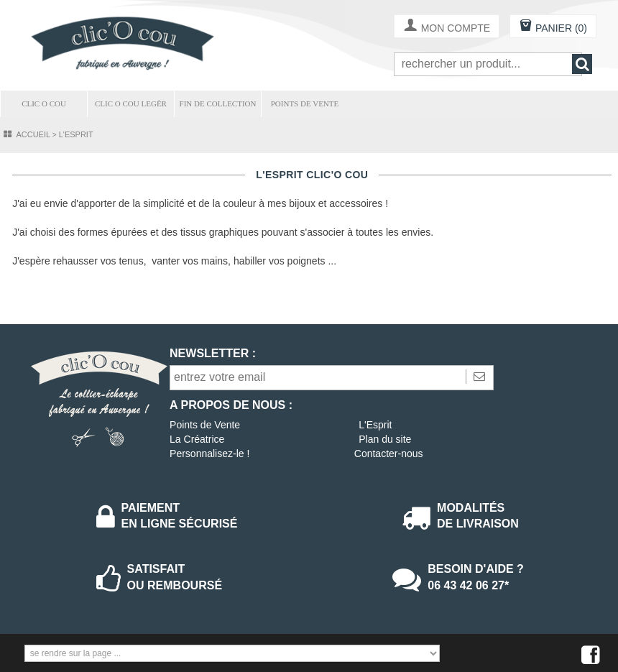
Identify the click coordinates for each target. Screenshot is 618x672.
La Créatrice (197, 439)
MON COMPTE (447, 27)
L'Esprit (375, 425)
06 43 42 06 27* (468, 585)
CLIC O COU (44, 103)
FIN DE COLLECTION (218, 103)
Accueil (33, 134)
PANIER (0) (553, 27)
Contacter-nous (389, 454)
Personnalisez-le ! (209, 454)
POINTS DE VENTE (305, 103)
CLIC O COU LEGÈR (131, 103)
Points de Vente (205, 425)
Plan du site (385, 439)
